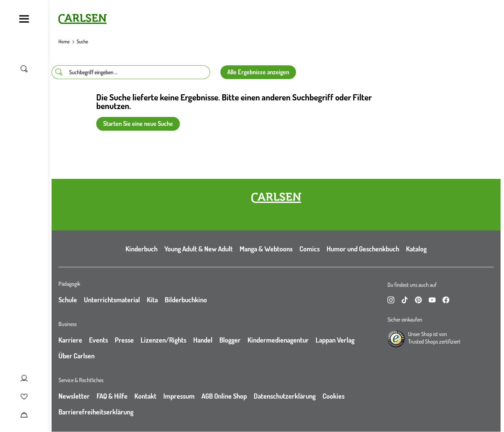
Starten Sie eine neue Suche (138, 123)
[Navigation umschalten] (24, 19)
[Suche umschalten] (24, 69)
